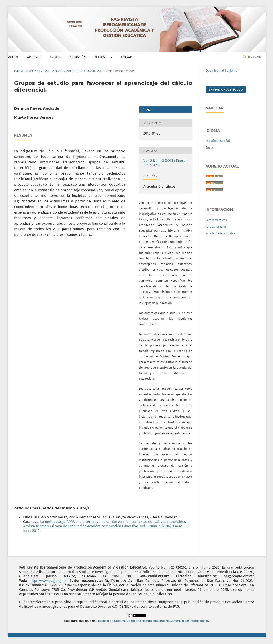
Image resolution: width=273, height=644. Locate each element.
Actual (13, 57)
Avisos (55, 57)
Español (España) (218, 141)
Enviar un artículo (226, 90)
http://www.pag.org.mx (48, 581)
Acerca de (102, 57)
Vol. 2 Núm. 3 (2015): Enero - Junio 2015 (74, 71)
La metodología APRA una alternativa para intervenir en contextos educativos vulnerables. (114, 522)
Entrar (126, 57)
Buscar (254, 57)
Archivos (34, 57)
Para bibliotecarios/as (220, 233)
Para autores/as (216, 227)
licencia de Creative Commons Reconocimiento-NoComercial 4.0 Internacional (153, 621)
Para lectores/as (216, 220)
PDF (149, 110)
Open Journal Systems (221, 71)
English (211, 148)
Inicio (19, 71)
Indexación (77, 57)
